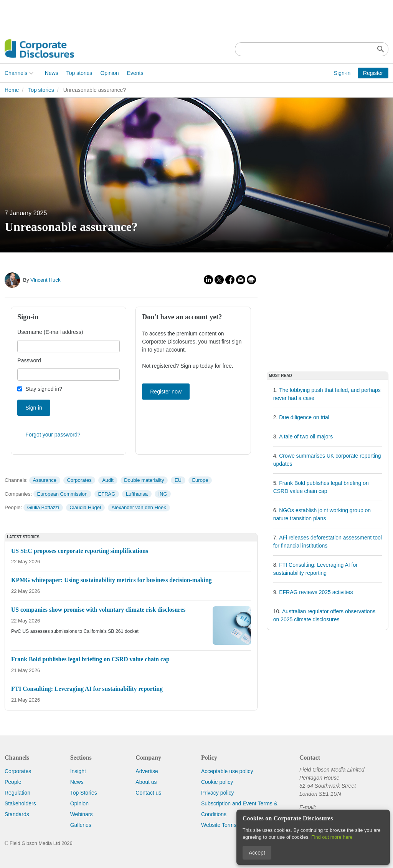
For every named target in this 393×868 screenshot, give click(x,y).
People (13, 782)
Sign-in (342, 73)
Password (29, 360)
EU (178, 480)
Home (12, 90)
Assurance (44, 480)
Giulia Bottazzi (43, 507)
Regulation (17, 793)
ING (163, 494)
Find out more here (332, 837)
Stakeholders (20, 803)
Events (135, 73)
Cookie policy (217, 782)
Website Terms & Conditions (235, 825)
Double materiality (144, 480)
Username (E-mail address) (50, 332)
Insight (78, 771)
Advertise (147, 771)
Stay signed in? (44, 389)
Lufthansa (137, 494)
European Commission (63, 494)
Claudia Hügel (85, 507)
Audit (108, 480)
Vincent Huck (45, 280)
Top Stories (84, 793)
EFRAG (107, 494)
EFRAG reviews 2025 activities (316, 592)
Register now (166, 392)
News (52, 73)
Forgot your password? (53, 435)
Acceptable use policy (227, 771)
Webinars (82, 814)
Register (373, 73)
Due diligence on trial (304, 417)
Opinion (109, 73)
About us (146, 782)
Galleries (81, 825)
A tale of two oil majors (306, 436)
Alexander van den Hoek (139, 507)
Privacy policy (218, 793)
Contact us (148, 793)
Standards (17, 814)
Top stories (79, 73)
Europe (200, 480)
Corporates (79, 480)
